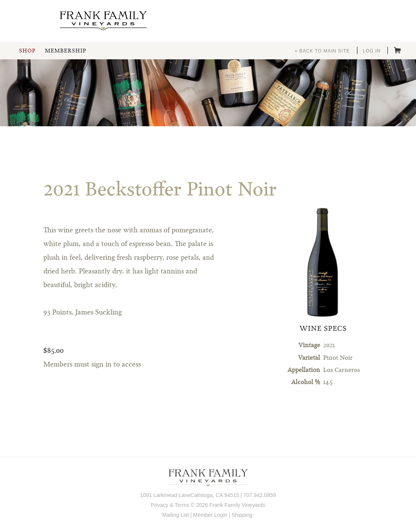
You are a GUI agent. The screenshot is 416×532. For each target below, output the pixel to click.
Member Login (210, 515)
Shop (27, 51)
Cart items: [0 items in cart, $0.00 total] (397, 50)
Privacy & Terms (170, 505)
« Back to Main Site (322, 51)
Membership (65, 51)
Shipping (242, 515)
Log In (372, 51)
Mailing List (175, 515)
